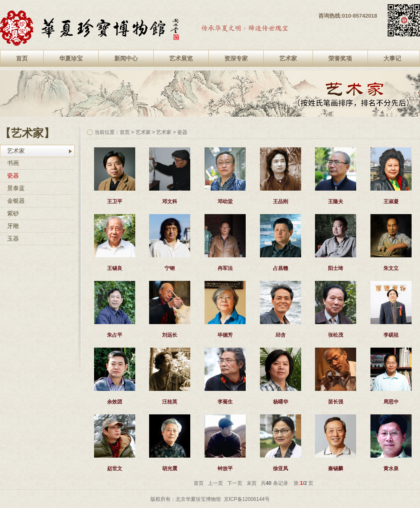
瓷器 (13, 175)
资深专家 (236, 58)
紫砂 (13, 213)
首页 (22, 58)
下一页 (235, 483)
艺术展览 (181, 58)
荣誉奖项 (340, 58)
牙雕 (13, 226)
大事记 (392, 58)
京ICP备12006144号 (247, 499)
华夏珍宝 (71, 58)
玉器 (13, 238)
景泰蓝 (16, 188)
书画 (13, 163)
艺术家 (288, 58)
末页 (252, 483)
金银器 (16, 201)
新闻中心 (126, 58)
